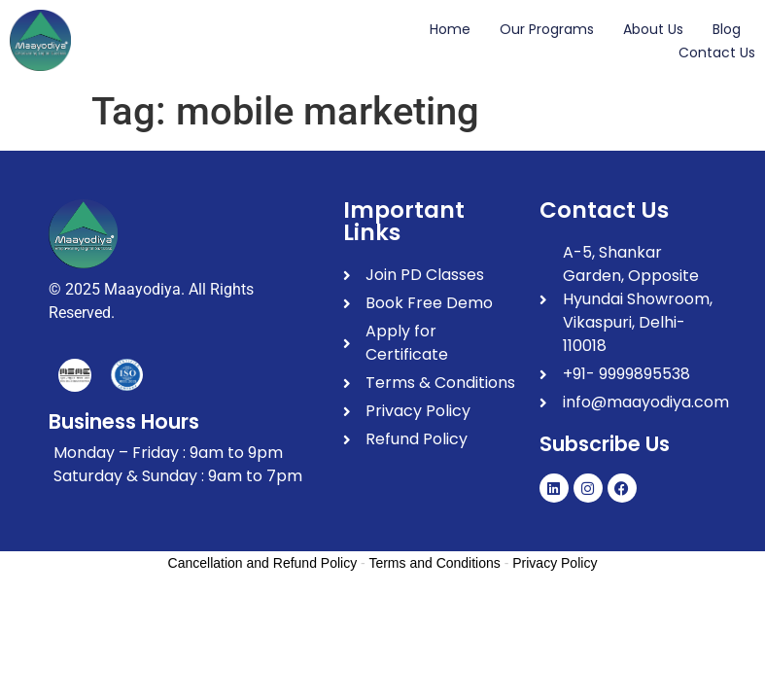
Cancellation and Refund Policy (263, 563)
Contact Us (717, 52)
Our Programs (547, 29)
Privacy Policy (555, 563)
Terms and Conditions (434, 563)
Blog (727, 29)
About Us (653, 29)
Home (450, 29)
